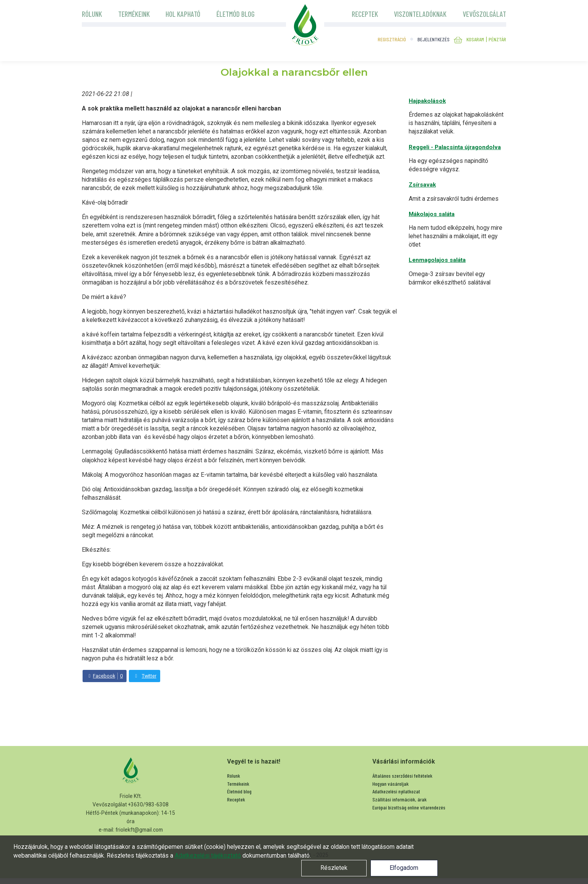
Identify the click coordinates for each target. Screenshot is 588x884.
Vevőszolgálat (484, 14)
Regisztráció (392, 39)
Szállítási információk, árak (400, 799)
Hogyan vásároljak (391, 784)
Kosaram (475, 39)
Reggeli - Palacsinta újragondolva (455, 147)
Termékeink (134, 14)
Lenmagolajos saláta (437, 260)
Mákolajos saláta (432, 214)
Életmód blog (236, 14)
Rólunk (92, 14)
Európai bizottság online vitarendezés (409, 807)
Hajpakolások (427, 101)
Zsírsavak (422, 185)
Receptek (365, 14)
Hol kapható (183, 14)
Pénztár (497, 39)
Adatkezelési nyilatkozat (396, 791)
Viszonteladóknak (420, 14)
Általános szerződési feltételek (402, 776)
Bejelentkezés (434, 39)
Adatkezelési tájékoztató (208, 856)
